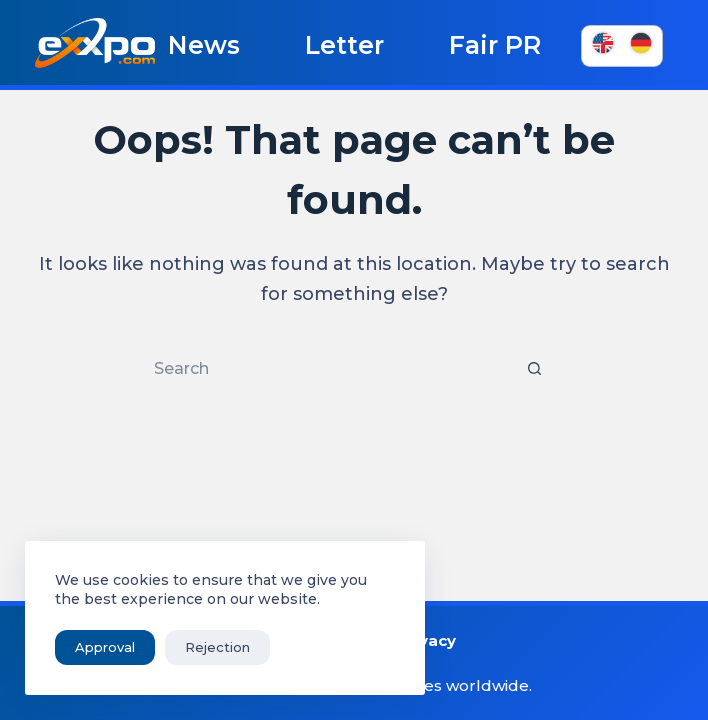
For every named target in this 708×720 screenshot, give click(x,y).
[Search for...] (334, 369)
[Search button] (534, 369)
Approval (105, 647)
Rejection (217, 647)
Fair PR (495, 45)
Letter (344, 45)
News (204, 45)
